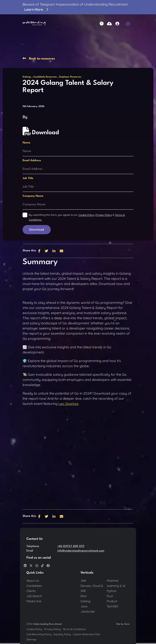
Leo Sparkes (68, 404)
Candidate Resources (45, 77)
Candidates (34, 586)
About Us (33, 581)
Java (84, 606)
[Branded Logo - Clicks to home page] (34, 24)
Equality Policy (62, 634)
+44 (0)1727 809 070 (71, 546)
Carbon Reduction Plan (86, 634)
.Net (83, 581)
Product (112, 601)
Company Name (33, 196)
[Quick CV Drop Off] (109, 24)
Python (112, 591)
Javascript (88, 611)
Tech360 (112, 606)
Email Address (32, 160)
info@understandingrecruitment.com (81, 551)
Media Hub (34, 601)
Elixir (84, 596)
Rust (110, 596)
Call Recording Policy (39, 634)
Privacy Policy (104, 215)
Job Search (34, 596)
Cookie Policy (86, 215)
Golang (27, 77)
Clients (31, 591)
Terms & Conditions (74, 629)
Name (26, 143)
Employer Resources (70, 77)
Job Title (28, 178)
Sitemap (31, 639)
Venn (127, 624)
